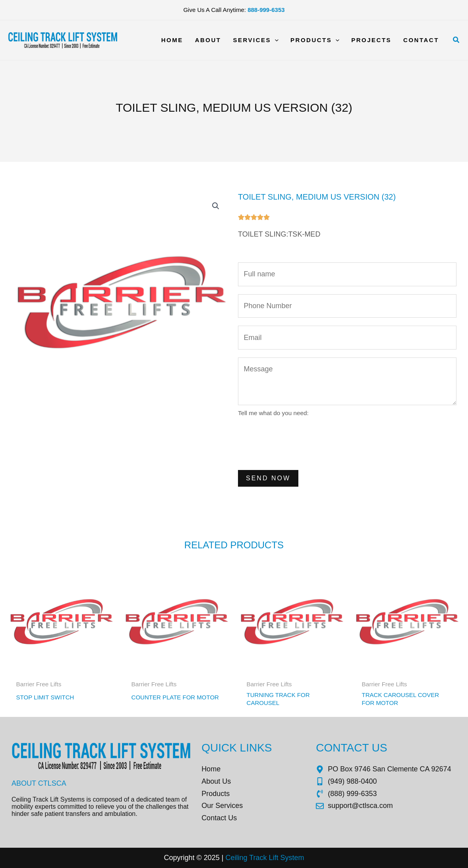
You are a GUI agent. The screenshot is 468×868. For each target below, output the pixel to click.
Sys (285, 858)
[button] (456, 40)
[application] (275, 40)
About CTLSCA (39, 783)
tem (298, 858)
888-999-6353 (266, 10)
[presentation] (298, 443)
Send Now (268, 478)
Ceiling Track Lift (252, 858)
